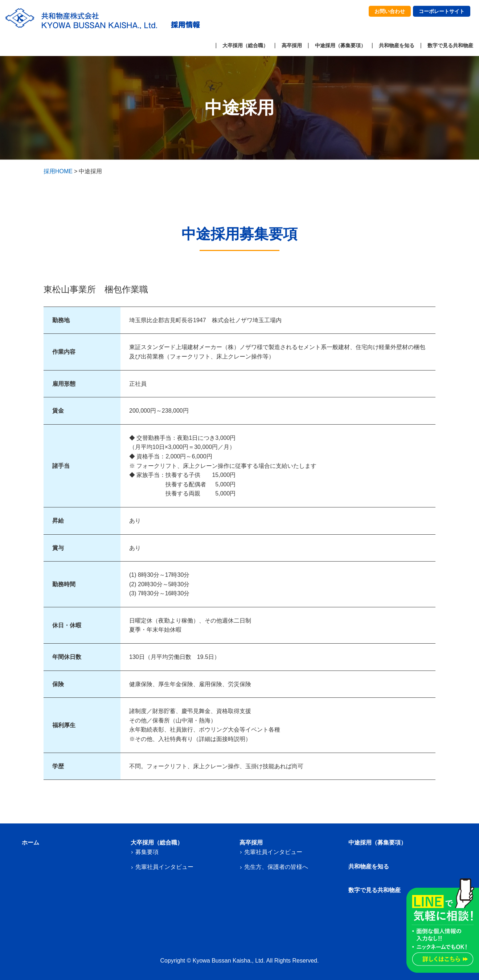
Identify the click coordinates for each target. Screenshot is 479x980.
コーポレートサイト (442, 11)
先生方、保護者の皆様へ (276, 867)
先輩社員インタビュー (164, 867)
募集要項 (147, 852)
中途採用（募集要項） (340, 45)
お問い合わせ (390, 11)
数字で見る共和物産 (450, 45)
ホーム (30, 843)
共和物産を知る (397, 45)
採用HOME (58, 171)
